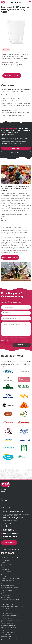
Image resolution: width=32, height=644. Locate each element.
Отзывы (4, 492)
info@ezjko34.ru (8, 524)
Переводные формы (6, 596)
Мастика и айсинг (6, 601)
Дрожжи (3, 577)
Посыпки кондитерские (7, 618)
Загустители (4, 582)
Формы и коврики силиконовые (9, 629)
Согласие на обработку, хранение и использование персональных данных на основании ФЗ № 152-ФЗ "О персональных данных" (14, 339)
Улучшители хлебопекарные (9, 626)
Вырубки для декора (7, 566)
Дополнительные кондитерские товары (11, 575)
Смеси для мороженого (7, 571)
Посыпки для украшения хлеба (9, 616)
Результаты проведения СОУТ (10, 550)
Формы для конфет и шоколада (9, 638)
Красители (4, 592)
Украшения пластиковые (8, 624)
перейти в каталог (10, 257)
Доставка (4, 496)
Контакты (4, 500)
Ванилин (3, 562)
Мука (2, 568)
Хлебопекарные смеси (7, 631)
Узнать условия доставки (10, 80)
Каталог (4, 490)
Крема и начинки (5, 608)
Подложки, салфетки (7, 610)
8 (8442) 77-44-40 (10, 534)
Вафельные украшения (7, 564)
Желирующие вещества (7, 580)
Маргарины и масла (6, 598)
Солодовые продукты (7, 636)
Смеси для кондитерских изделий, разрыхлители (14, 622)
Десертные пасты (6, 573)
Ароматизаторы (5, 561)
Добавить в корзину (12, 76)
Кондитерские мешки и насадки (9, 588)
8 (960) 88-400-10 (16, 152)
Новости (4, 494)
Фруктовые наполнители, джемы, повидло (12, 607)
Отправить (22, 345)
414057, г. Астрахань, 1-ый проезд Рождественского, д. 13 (13, 518)
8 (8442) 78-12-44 (10, 530)
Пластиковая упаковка (7, 614)
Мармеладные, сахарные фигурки (10, 599)
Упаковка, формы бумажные (9, 627)
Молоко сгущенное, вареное (9, 605)
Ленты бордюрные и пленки (8, 594)
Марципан (4, 603)
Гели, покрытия (5, 570)
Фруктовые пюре (6, 640)
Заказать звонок (9, 543)
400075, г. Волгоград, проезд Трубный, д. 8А (16, 514)
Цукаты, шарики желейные (8, 633)
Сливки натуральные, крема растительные (12, 620)
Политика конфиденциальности (11, 548)
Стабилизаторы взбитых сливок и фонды (12, 579)
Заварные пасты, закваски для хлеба (11, 584)
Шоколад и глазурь (6, 634)
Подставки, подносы (6, 612)
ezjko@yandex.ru (8, 526)
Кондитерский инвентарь (8, 586)
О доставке (16, 148)
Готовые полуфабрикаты (8, 590)
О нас (3, 498)
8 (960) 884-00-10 (10, 537)
